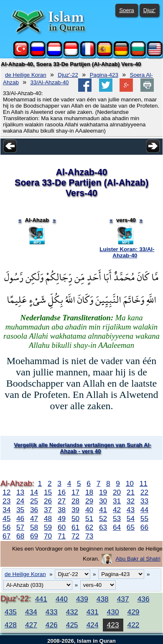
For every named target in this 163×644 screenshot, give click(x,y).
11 (144, 483)
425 (72, 625)
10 (130, 483)
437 (123, 599)
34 (6, 510)
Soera (127, 10)
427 (31, 625)
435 (11, 612)
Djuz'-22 (68, 75)
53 (117, 518)
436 (144, 599)
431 (93, 612)
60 (62, 527)
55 (144, 518)
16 (62, 492)
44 (144, 510)
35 (20, 510)
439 (82, 599)
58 (34, 527)
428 (11, 625)
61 (75, 527)
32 (131, 501)
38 (62, 510)
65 (131, 527)
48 (48, 518)
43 (131, 510)
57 (20, 527)
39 (75, 510)
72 (75, 536)
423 (113, 625)
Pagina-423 (104, 75)
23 (6, 501)
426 (52, 625)
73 (89, 536)
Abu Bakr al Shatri (138, 559)
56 (6, 527)
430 (113, 612)
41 (103, 510)
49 (62, 518)
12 (6, 492)
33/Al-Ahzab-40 (50, 82)
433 (52, 612)
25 (34, 501)
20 (117, 492)
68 (20, 536)
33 (144, 501)
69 (34, 536)
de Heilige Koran (26, 75)
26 (48, 501)
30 (103, 501)
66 (144, 527)
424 (93, 625)
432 (72, 612)
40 (89, 510)
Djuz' (149, 10)
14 (34, 492)
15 (48, 492)
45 (6, 518)
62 (89, 527)
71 (62, 536)
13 (20, 492)
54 (131, 518)
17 (75, 492)
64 (117, 527)
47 (34, 518)
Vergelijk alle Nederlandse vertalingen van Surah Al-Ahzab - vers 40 (82, 448)
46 (20, 518)
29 (89, 501)
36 (34, 510)
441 (41, 599)
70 (48, 536)
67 (6, 536)
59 (48, 527)
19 (103, 492)
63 (103, 527)
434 (31, 612)
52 (103, 518)
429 (134, 612)
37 (48, 510)
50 (75, 518)
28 (75, 501)
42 (117, 510)
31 (117, 501)
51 (89, 518)
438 (103, 599)
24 (20, 501)
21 (131, 492)
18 (89, 492)
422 (134, 625)
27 (62, 501)
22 (144, 492)
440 (62, 599)
